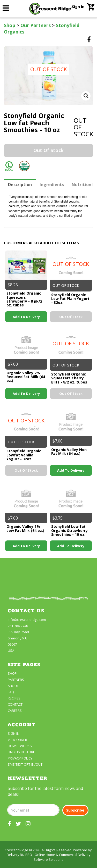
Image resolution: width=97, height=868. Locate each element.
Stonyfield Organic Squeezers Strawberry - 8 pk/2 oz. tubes (24, 299)
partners (16, 680)
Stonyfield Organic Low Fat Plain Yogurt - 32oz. (70, 299)
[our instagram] (28, 823)
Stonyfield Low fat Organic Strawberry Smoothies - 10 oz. (69, 530)
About (13, 686)
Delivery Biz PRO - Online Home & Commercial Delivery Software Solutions (48, 857)
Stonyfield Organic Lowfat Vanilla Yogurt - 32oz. (24, 455)
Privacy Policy (20, 758)
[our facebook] (9, 823)
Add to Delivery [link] (26, 317)
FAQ (11, 692)
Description (20, 185)
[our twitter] (18, 823)
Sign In (78, 7)
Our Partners (36, 25)
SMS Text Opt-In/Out (25, 764)
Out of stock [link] (48, 150)
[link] (6, 8)
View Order (17, 740)
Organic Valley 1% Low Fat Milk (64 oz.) (25, 528)
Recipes (14, 698)
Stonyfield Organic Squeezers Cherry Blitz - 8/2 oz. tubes (69, 378)
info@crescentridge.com (27, 620)
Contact (15, 704)
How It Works (20, 746)
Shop (10, 25)
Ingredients (52, 185)
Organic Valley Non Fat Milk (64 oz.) (69, 452)
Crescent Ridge (16, 850)
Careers (15, 711)
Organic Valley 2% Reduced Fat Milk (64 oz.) (26, 377)
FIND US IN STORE (21, 752)
